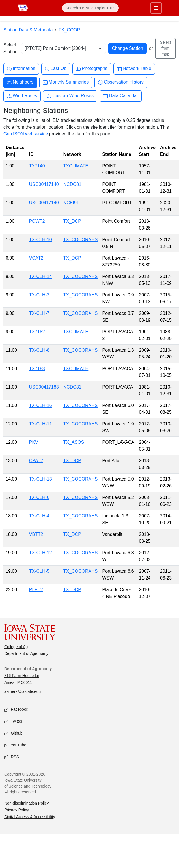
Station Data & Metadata (28, 30)
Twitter (13, 722)
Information (21, 69)
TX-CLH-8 (39, 350)
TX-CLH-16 (41, 405)
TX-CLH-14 (41, 276)
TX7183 (37, 369)
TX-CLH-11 (41, 424)
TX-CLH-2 (39, 295)
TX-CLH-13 (41, 479)
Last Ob (56, 69)
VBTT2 (36, 534)
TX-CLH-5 (39, 571)
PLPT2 (36, 590)
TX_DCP (72, 221)
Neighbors (20, 82)
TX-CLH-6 (39, 497)
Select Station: (11, 48)
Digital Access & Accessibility (30, 817)
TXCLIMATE (76, 166)
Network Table (134, 69)
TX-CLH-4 (39, 516)
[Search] (90, 8)
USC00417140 (44, 184)
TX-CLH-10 (41, 240)
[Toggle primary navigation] (156, 8)
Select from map (166, 48)
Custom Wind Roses (70, 96)
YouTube (15, 745)
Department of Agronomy (26, 653)
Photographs (92, 69)
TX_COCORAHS (81, 240)
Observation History (121, 82)
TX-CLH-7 (39, 313)
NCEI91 (71, 203)
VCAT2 (36, 258)
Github (13, 734)
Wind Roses (22, 96)
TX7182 (37, 332)
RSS (12, 757)
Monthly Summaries (66, 82)
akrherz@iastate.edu (22, 691)
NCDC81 (72, 184)
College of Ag (16, 647)
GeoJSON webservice (26, 134)
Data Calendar (121, 96)
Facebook (16, 710)
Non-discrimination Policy (26, 803)
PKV (34, 442)
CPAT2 (36, 461)
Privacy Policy (17, 810)
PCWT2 (37, 221)
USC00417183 (44, 387)
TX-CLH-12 (41, 553)
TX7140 (37, 166)
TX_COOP (69, 30)
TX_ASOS (74, 442)
